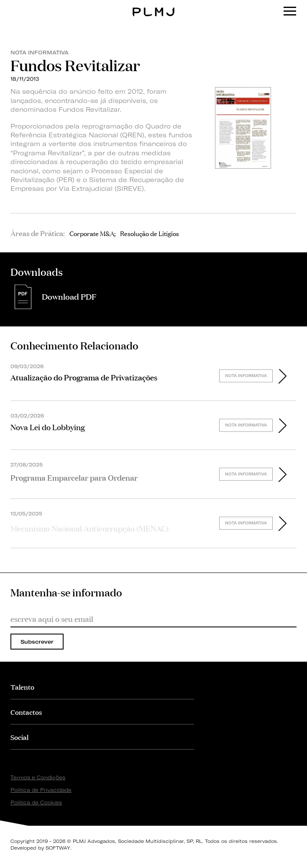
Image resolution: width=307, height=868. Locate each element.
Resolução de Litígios (150, 233)
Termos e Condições (38, 777)
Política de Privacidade (41, 790)
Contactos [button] (26, 712)
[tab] (102, 687)
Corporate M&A (92, 233)
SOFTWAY (58, 848)
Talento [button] (22, 687)
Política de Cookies (36, 803)
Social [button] (19, 737)
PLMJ (154, 6)
